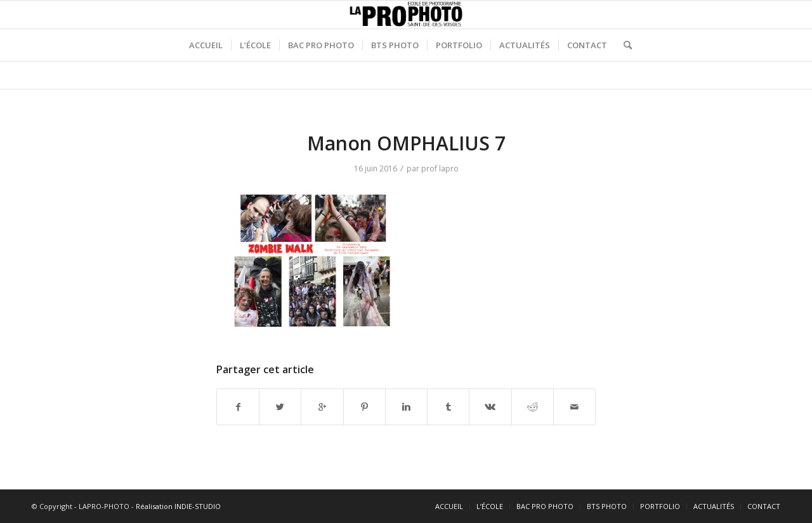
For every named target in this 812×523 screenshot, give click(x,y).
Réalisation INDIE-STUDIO (178, 506)
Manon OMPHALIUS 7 (406, 143)
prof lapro (440, 169)
